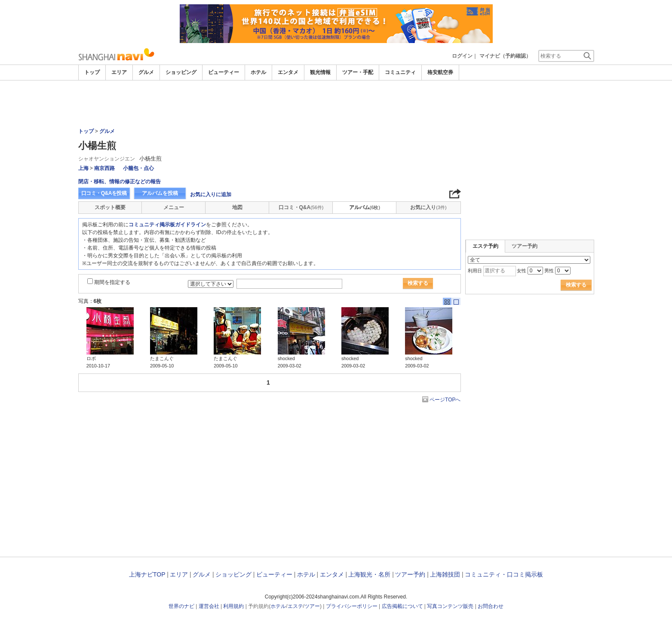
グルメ (146, 72)
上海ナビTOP (147, 574)
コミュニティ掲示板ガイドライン (167, 225)
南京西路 (104, 168)
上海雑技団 (445, 574)
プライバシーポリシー (352, 606)
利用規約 (233, 606)
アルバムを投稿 (160, 193)
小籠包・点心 (138, 168)
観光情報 (320, 72)
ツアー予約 (525, 246)
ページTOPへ (445, 400)
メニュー (174, 207)
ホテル (258, 72)
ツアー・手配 (358, 72)
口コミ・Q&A (301, 207)
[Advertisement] (336, 104)
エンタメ (288, 72)
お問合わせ (491, 606)
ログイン (462, 56)
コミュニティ (400, 72)
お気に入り (428, 207)
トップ (92, 72)
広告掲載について (402, 606)
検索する (418, 283)
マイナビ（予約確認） (505, 56)
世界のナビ (181, 606)
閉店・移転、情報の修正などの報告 (120, 182)
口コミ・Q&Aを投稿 (104, 193)
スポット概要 (110, 207)
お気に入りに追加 (211, 194)
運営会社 (209, 606)
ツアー (312, 606)
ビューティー (224, 72)
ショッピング (181, 72)
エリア (119, 72)
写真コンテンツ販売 (450, 606)
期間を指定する (112, 282)
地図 (237, 207)
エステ (295, 606)
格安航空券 (440, 72)
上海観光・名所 (369, 574)
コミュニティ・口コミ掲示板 (504, 574)
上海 (83, 168)
